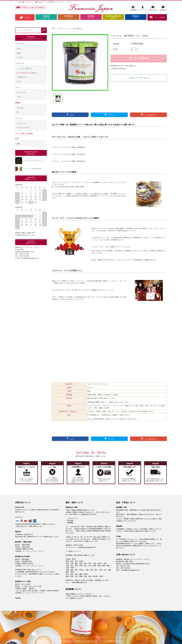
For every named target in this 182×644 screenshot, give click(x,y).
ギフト (19, 49)
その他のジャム (22, 77)
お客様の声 (163, 8)
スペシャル (20, 43)
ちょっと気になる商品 (24, 134)
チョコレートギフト (24, 128)
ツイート (109, 115)
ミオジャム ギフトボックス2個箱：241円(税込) (68, 154)
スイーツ (19, 118)
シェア (70, 115)
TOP (53, 29)
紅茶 (17, 138)
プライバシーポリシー (122, 637)
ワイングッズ (21, 92)
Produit (46, 17)
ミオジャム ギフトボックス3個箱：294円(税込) (68, 161)
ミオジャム (61, 29)
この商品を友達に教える (119, 69)
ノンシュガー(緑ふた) (75, 29)
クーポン (20, 57)
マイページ (143, 8)
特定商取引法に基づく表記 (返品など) (123, 66)
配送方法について (102, 637)
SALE (19, 53)
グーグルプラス (148, 115)
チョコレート (21, 123)
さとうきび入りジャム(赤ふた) (27, 73)
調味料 (18, 103)
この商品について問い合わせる (139, 78)
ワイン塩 (20, 108)
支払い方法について (83, 637)
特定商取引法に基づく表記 (61, 637)
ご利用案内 (133, 8)
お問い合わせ (153, 8)
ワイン (18, 87)
